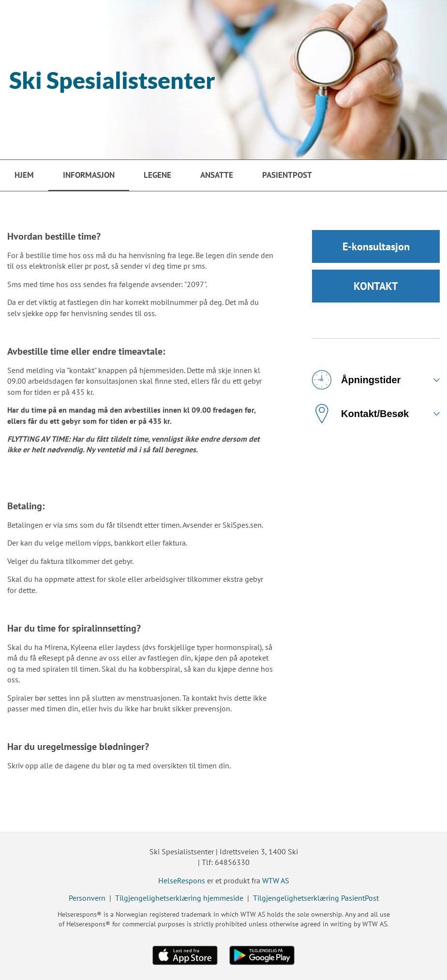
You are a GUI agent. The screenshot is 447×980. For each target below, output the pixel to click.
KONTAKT (376, 286)
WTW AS (276, 880)
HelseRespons (182, 880)
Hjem (24, 175)
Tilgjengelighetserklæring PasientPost (316, 898)
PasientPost (287, 175)
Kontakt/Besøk (360, 414)
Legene (157, 175)
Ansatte (217, 175)
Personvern (87, 898)
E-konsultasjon (376, 246)
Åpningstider (356, 380)
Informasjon (89, 175)
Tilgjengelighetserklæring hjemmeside (179, 898)
